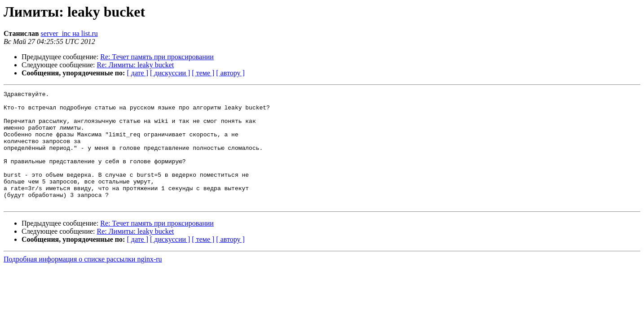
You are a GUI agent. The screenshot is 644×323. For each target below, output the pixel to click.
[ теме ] (203, 73)
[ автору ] (230, 73)
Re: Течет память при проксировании (157, 57)
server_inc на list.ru (69, 33)
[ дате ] (137, 73)
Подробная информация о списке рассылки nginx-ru (83, 282)
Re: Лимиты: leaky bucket (136, 65)
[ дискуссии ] (170, 73)
